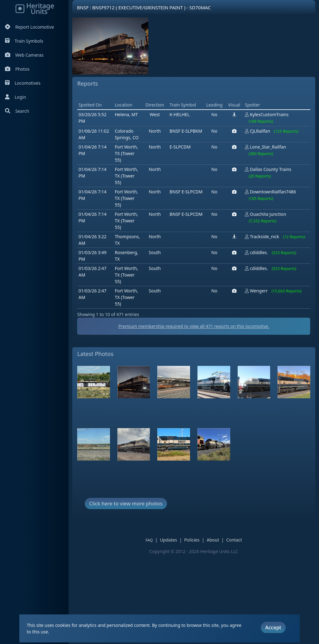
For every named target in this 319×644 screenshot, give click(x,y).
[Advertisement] (191, 139)
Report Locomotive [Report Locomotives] (29, 27)
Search (17, 111)
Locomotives (23, 83)
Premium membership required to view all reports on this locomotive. (194, 415)
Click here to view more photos (126, 592)
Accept (273, 627)
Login (16, 97)
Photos (17, 69)
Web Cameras (24, 55)
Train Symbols (24, 41)
